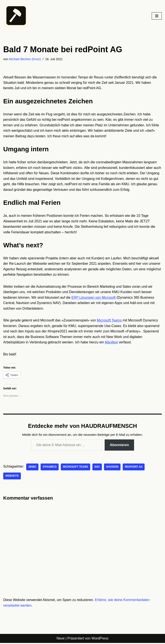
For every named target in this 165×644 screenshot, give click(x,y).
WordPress (100, 639)
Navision (113, 468)
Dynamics (50, 468)
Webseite (12, 477)
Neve (60, 639)
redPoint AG (134, 468)
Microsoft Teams (110, 321)
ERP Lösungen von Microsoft (94, 298)
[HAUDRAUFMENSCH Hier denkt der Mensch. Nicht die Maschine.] (16, 16)
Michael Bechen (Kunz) (25, 59)
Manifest (112, 343)
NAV (98, 468)
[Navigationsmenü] (157, 16)
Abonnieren (119, 446)
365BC (33, 468)
